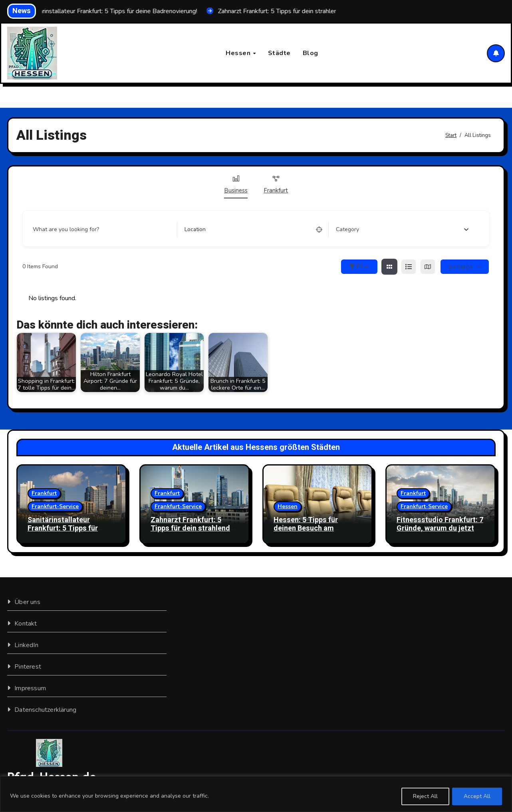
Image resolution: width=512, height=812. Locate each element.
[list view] (409, 267)
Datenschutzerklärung (45, 710)
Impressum (30, 688)
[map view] (428, 267)
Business (236, 185)
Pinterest (28, 667)
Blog (311, 53)
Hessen (239, 53)
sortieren (460, 267)
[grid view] (389, 267)
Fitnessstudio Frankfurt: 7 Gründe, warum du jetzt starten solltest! (440, 529)
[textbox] (347, 230)
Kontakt (26, 624)
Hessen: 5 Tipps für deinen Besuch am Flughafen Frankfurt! (308, 529)
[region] (256, 794)
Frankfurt (276, 185)
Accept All (477, 796)
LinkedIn (26, 645)
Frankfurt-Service (55, 506)
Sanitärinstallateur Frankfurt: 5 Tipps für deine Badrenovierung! (65, 529)
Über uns (27, 602)
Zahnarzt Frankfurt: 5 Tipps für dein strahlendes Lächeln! (194, 529)
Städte (279, 53)
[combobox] (402, 230)
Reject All (425, 796)
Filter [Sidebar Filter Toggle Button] (359, 267)
